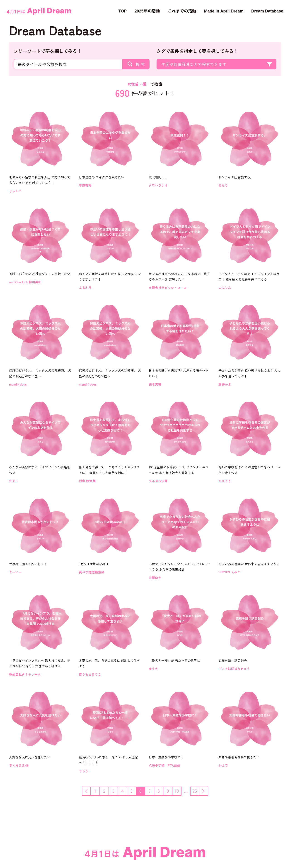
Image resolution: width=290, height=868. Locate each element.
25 (195, 791)
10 (177, 791)
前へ (91, 791)
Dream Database (267, 11)
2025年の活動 (147, 11)
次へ (208, 791)
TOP (122, 11)
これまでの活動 (182, 11)
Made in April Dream (224, 11)
